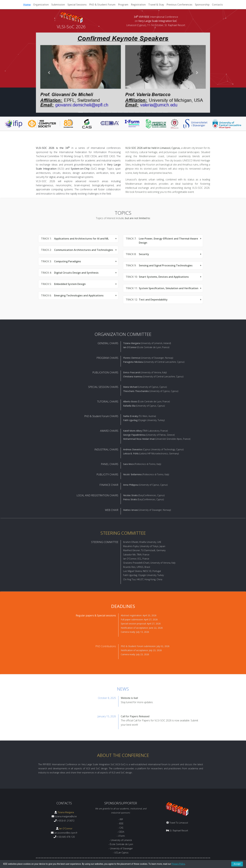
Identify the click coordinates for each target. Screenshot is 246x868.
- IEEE (121, 823)
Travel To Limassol (179, 823)
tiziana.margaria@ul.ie (66, 816)
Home (27, 5)
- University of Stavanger (121, 848)
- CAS (121, 828)
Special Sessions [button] (77, 5)
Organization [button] (41, 5)
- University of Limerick (121, 840)
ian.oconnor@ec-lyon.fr (66, 833)
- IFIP (121, 819)
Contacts (217, 5)
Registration (138, 5)
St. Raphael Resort (179, 831)
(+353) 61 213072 (66, 821)
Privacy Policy (178, 864)
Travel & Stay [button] (156, 5)
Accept (237, 864)
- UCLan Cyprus (121, 853)
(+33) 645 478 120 (66, 837)
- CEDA (121, 832)
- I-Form (121, 836)
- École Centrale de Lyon (121, 844)
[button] (49, 73)
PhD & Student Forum (102, 5)
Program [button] (123, 5)
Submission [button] (58, 5)
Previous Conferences (179, 5)
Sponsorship (202, 5)
